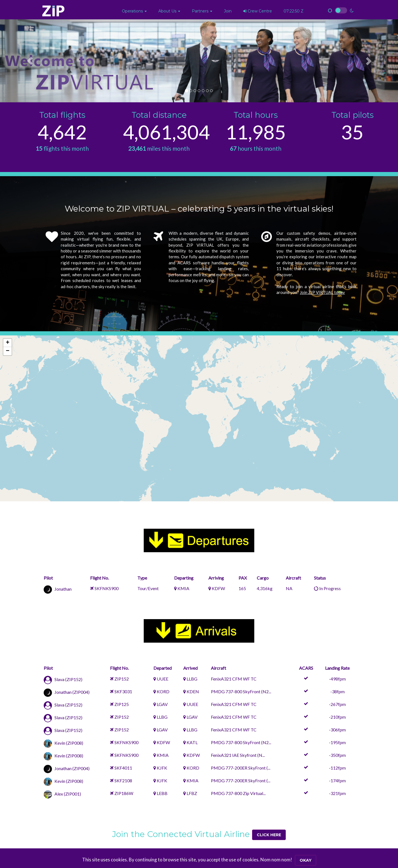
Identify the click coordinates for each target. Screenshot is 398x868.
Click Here (269, 835)
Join (228, 11)
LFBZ (192, 793)
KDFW (218, 588)
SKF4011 (123, 768)
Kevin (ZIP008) (69, 743)
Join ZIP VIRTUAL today (322, 292)
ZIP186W (124, 793)
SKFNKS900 (107, 588)
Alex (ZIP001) (68, 794)
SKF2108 (123, 780)
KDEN (193, 691)
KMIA (183, 588)
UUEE (163, 679)
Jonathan (63, 589)
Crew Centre (258, 11)
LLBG (192, 679)
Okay (306, 860)
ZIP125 (122, 704)
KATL (192, 742)
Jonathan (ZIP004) (72, 692)
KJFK (162, 768)
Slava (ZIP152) (68, 679)
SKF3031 (123, 691)
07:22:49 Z (294, 11)
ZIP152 (122, 679)
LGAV (162, 704)
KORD (163, 691)
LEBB (162, 793)
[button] (134, 11)
